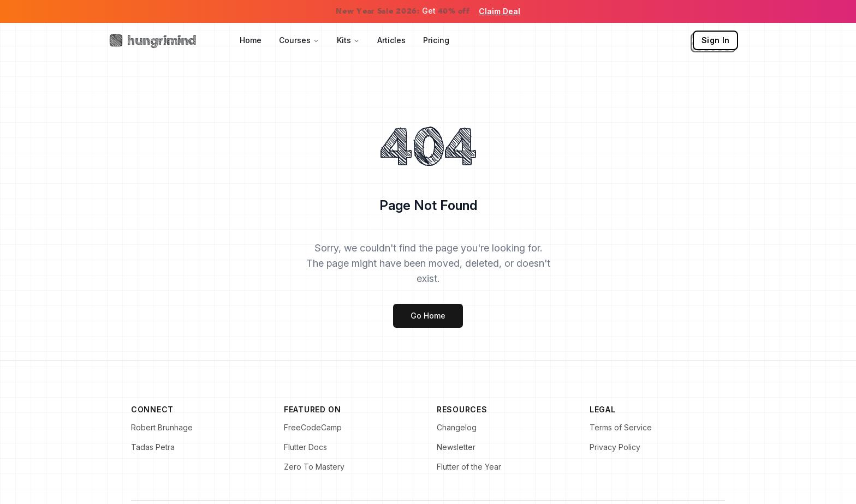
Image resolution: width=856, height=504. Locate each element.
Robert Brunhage (162, 427)
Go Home (428, 316)
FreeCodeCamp (313, 427)
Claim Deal (500, 11)
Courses (299, 40)
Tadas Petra (153, 447)
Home (251, 40)
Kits (348, 40)
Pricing (436, 40)
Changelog (457, 427)
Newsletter (456, 447)
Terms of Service (621, 427)
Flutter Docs (305, 447)
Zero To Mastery (314, 467)
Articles (391, 40)
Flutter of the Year (469, 467)
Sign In (715, 40)
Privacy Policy (615, 447)
